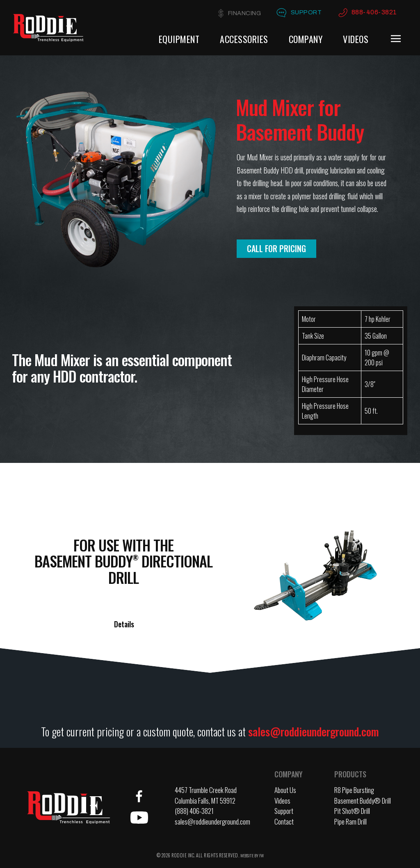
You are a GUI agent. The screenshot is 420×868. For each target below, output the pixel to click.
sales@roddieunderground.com (314, 731)
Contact (284, 821)
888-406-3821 (374, 12)
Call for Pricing (276, 248)
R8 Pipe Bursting (354, 790)
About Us (285, 790)
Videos (356, 39)
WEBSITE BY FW (252, 855)
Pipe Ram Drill (350, 821)
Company (306, 39)
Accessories (244, 39)
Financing (241, 13)
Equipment (179, 39)
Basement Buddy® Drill (363, 801)
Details (124, 624)
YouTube (139, 818)
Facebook (139, 796)
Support (305, 12)
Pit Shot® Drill (352, 811)
